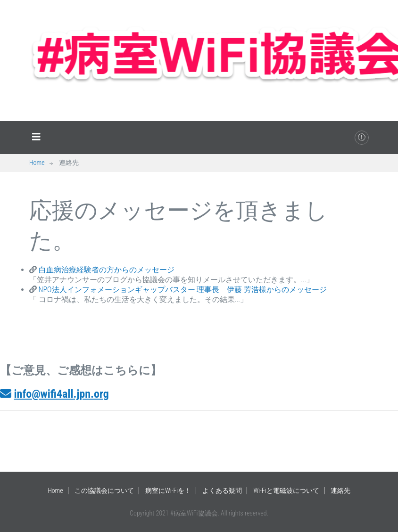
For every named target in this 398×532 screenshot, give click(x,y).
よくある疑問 (222, 491)
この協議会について (104, 491)
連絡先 (340, 491)
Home (37, 163)
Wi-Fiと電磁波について (286, 491)
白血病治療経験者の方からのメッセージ (106, 270)
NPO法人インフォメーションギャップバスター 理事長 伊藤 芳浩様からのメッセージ (182, 290)
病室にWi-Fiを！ (168, 491)
